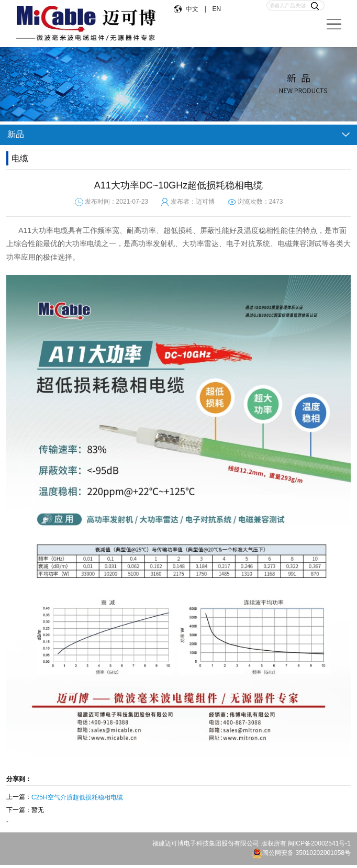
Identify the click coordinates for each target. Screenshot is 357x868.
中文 (193, 9)
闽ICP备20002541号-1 (319, 843)
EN (216, 9)
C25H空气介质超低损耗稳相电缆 (77, 797)
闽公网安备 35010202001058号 (301, 853)
